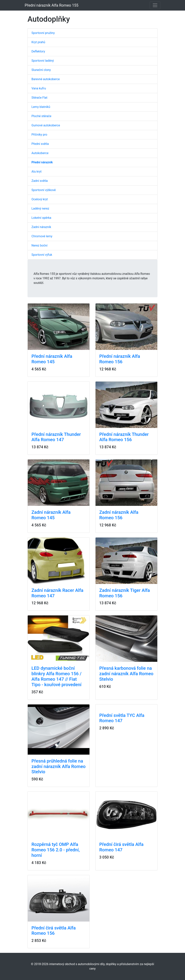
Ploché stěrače (41, 116)
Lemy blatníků (41, 107)
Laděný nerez (40, 209)
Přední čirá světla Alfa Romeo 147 (121, 847)
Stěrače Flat (39, 98)
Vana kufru (39, 88)
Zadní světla (40, 181)
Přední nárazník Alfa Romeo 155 (52, 5)
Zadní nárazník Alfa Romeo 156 (119, 515)
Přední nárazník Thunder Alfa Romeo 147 (56, 437)
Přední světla (40, 144)
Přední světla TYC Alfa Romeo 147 (122, 718)
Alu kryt (37, 172)
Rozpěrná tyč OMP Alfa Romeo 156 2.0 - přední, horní (56, 850)
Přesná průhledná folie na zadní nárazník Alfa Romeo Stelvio (58, 766)
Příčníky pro (39, 135)
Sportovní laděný (43, 61)
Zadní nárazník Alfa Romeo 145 (51, 515)
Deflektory (38, 51)
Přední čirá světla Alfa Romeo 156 (54, 931)
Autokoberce (40, 153)
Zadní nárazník (41, 227)
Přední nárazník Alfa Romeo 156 (120, 359)
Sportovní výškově (44, 190)
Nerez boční (39, 245)
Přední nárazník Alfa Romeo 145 (52, 359)
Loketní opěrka (41, 218)
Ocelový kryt (40, 199)
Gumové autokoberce (46, 125)
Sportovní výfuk (42, 255)
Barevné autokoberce (46, 79)
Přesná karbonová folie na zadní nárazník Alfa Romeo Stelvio (126, 674)
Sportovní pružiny (43, 33)
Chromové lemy (42, 236)
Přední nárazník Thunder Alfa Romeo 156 (124, 437)
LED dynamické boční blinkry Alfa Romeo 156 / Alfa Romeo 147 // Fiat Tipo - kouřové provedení (57, 676)
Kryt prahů (38, 42)
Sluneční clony (41, 70)
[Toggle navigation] (155, 5)
